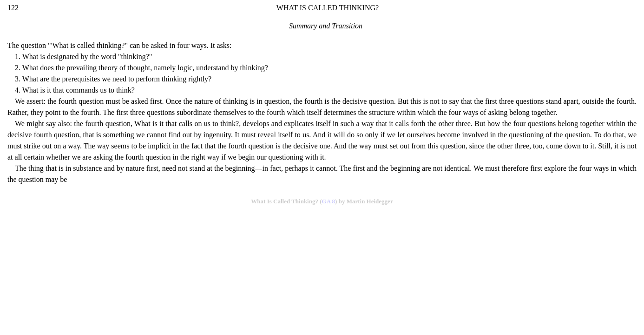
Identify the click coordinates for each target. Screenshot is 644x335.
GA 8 (329, 201)
